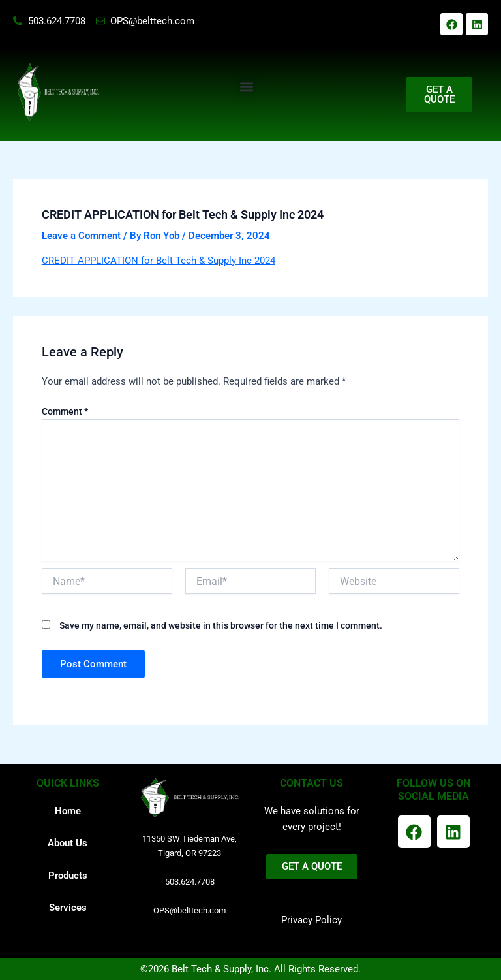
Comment (65, 411)
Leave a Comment (81, 236)
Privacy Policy (311, 920)
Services (68, 908)
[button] (246, 87)
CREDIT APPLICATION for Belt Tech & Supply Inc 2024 (159, 261)
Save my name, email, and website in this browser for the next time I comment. (221, 625)
